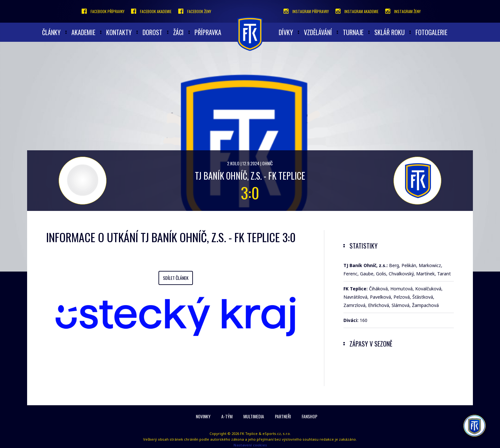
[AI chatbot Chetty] (474, 426)
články (51, 32)
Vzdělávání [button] (318, 32)
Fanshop (309, 416)
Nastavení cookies (250, 445)
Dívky (286, 32)
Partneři (283, 416)
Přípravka (208, 32)
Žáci (178, 32)
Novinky (203, 416)
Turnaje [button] (353, 32)
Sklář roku (390, 32)
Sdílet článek (176, 278)
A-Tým (227, 416)
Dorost (152, 32)
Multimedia (254, 416)
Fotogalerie (431, 32)
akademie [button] (83, 32)
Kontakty (119, 32)
